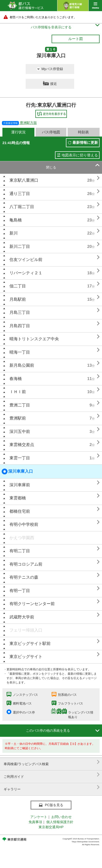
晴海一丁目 (20, 352)
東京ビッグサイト (26, 657)
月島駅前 (18, 299)
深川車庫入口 (17, 471)
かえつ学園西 (22, 538)
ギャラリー (52, 787)
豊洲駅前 (18, 418)
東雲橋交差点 (22, 445)
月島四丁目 (20, 326)
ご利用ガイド (52, 775)
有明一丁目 (20, 591)
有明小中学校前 (24, 524)
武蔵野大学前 (22, 617)
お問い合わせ (62, 817)
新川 (14, 233)
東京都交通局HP (51, 827)
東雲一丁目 (20, 458)
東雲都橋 (18, 498)
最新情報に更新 (85, 142)
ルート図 (76, 39)
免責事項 (35, 822)
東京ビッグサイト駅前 (30, 644)
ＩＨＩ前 (18, 392)
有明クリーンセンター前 (32, 604)
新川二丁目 (20, 247)
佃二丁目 (18, 286)
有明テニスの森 (24, 577)
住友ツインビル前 (26, 260)
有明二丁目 (20, 551)
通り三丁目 (20, 194)
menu (95, 6)
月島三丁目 (20, 312)
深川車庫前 (20, 485)
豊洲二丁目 (20, 405)
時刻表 (83, 132)
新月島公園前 (22, 365)
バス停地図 (51, 132)
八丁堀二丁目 (22, 207)
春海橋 (16, 379)
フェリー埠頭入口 (26, 630)
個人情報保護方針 (60, 822)
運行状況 (18, 132)
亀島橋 (16, 220)
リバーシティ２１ (26, 273)
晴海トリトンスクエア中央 (34, 339)
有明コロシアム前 (26, 564)
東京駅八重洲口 (24, 180)
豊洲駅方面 (19, 123)
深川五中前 (20, 432)
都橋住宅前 (20, 511)
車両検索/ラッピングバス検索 (52, 762)
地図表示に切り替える (80, 155)
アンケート (39, 817)
